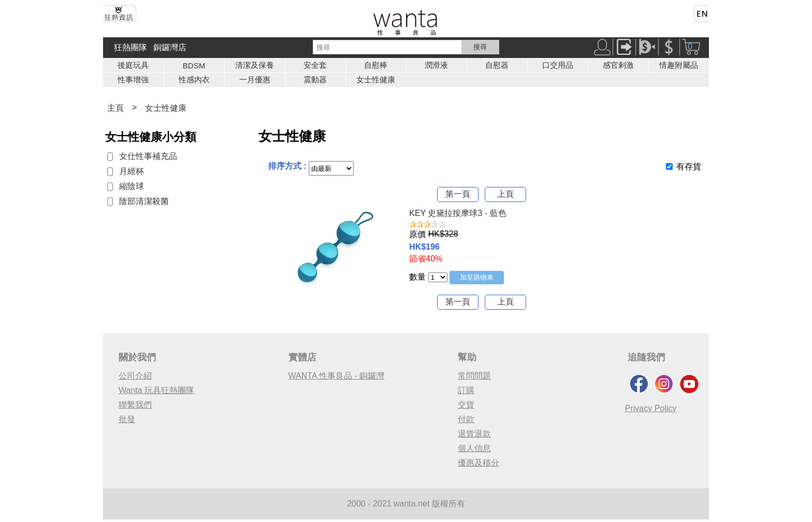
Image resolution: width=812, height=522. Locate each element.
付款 (466, 419)
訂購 (466, 390)
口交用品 (558, 65)
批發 (127, 419)
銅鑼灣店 (170, 47)
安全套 (315, 65)
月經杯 (132, 171)
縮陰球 (132, 186)
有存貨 (689, 166)
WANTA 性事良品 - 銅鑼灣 (337, 376)
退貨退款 (474, 434)
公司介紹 (135, 376)
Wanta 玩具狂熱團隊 (156, 390)
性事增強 (133, 79)
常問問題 (474, 376)
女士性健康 (376, 79)
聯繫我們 (135, 405)
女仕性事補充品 (148, 156)
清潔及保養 (255, 65)
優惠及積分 (479, 463)
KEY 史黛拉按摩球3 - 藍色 (458, 213)
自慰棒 (376, 65)
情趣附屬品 (679, 65)
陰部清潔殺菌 (144, 201)
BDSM (194, 66)
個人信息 (474, 448)
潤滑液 (436, 65)
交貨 (466, 405)
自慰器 (497, 65)
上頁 (505, 194)
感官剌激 (618, 65)
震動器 (315, 79)
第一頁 (458, 194)
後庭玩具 (133, 65)
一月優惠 (255, 79)
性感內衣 (194, 79)
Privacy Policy (651, 408)
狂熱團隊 (130, 47)
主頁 (115, 108)
